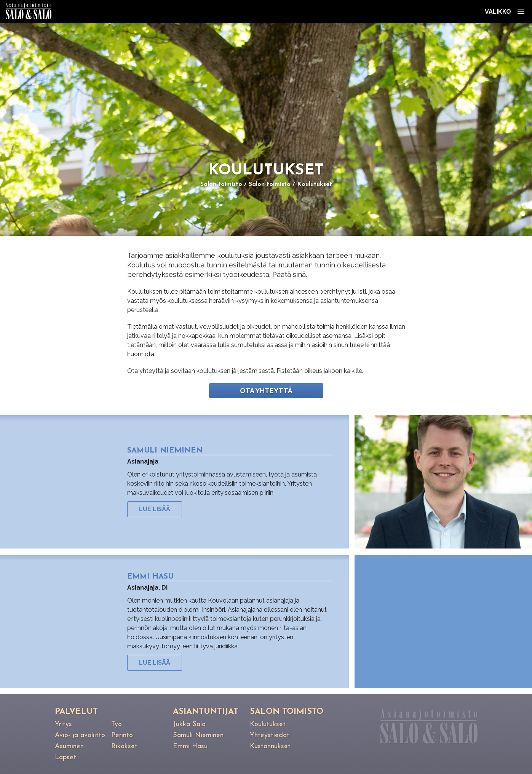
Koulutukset (315, 184)
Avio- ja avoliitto (80, 735)
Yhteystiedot (270, 735)
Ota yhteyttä (266, 391)
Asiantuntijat (206, 712)
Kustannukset (270, 746)
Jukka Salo (189, 724)
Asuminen (69, 746)
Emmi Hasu (190, 746)
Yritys (63, 724)
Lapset (66, 757)
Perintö (122, 735)
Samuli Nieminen (198, 735)
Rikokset (124, 746)
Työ (117, 724)
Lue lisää (155, 509)
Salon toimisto (221, 184)
